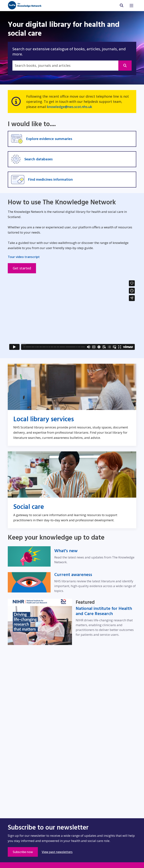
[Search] (65, 66)
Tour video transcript (24, 257)
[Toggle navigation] (131, 6)
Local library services (44, 419)
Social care (29, 507)
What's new (66, 551)
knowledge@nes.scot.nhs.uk (70, 107)
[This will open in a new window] (125, 66)
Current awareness (73, 575)
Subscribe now (25, 852)
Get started (22, 268)
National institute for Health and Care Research (104, 611)
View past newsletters (57, 852)
